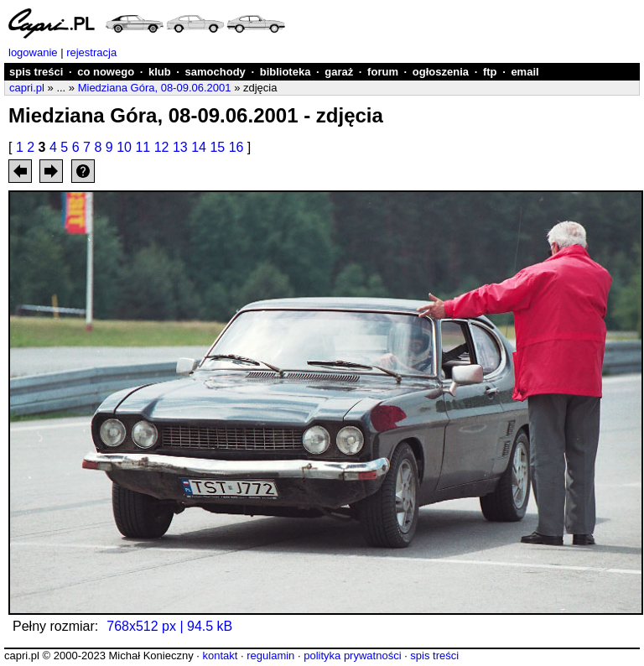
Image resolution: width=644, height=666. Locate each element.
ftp (490, 72)
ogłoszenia (441, 72)
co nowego (106, 72)
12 (162, 147)
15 (217, 147)
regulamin (270, 656)
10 (124, 147)
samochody (216, 72)
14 (199, 147)
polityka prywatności (352, 656)
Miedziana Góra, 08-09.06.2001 (155, 88)
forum (383, 72)
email (525, 72)
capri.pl (27, 88)
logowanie (33, 52)
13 (180, 147)
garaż (339, 72)
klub (160, 72)
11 (143, 147)
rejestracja (91, 52)
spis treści (36, 72)
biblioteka (286, 72)
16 (236, 147)
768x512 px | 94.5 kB (169, 626)
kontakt (220, 656)
